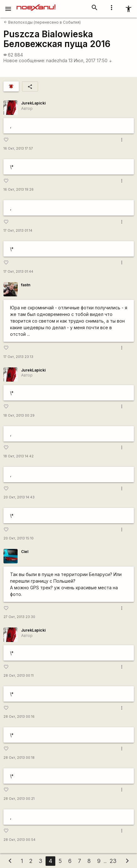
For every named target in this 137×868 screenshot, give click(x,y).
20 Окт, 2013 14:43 (19, 497)
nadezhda (57, 60)
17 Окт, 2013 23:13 (18, 357)
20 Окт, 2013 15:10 (19, 538)
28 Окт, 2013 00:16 (19, 717)
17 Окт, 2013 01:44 (18, 272)
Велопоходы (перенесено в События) (42, 22)
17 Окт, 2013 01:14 (18, 231)
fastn (26, 285)
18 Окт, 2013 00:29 (19, 416)
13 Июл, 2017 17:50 (90, 60)
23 (113, 861)
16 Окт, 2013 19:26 (19, 190)
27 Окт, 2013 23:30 (19, 617)
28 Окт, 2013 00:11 (19, 676)
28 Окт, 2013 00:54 (19, 840)
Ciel (25, 552)
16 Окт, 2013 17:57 (18, 149)
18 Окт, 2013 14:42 (19, 456)
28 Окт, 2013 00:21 (19, 799)
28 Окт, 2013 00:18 (19, 758)
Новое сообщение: (24, 60)
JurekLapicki (33, 103)
